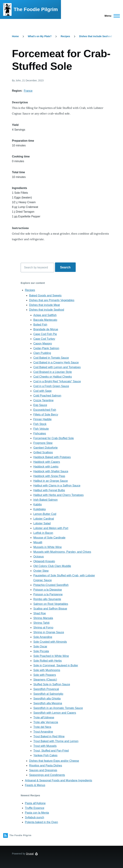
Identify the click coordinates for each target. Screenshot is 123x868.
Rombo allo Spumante (47, 599)
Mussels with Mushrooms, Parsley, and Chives (62, 552)
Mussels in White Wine (47, 547)
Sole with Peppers (45, 675)
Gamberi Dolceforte (45, 448)
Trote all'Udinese (44, 717)
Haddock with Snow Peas (49, 476)
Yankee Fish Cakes (45, 755)
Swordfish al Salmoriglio (48, 694)
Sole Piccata (41, 651)
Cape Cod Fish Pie (45, 334)
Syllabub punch (34, 817)
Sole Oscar (40, 646)
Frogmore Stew (43, 443)
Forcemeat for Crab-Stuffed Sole (54, 438)
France (28, 91)
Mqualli (38, 542)
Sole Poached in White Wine (51, 656)
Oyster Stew (41, 571)
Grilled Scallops (43, 452)
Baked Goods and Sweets (45, 295)
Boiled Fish (40, 325)
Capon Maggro (43, 344)
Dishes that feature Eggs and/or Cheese (54, 761)
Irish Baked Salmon (45, 500)
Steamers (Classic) (45, 680)
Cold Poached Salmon (47, 396)
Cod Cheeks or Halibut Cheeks (53, 377)
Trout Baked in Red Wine (49, 736)
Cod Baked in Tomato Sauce (51, 358)
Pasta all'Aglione (35, 803)
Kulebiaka (39, 509)
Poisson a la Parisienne (48, 594)
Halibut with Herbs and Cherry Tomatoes (58, 495)
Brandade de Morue (46, 329)
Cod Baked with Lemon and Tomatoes (57, 367)
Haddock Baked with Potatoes (52, 457)
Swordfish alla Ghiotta (47, 699)
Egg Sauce (40, 405)
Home (15, 36)
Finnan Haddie (42, 419)
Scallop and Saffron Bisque (50, 609)
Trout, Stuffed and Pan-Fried (51, 751)
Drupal (30, 854)
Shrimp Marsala (43, 618)
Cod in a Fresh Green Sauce (51, 386)
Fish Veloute (41, 429)
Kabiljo (37, 504)
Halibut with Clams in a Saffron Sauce (57, 486)
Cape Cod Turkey (44, 339)
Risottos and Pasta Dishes (46, 766)
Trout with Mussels (45, 746)
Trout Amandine (43, 732)
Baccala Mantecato (45, 320)
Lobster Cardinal (44, 519)
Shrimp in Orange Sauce (49, 632)
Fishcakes (40, 433)
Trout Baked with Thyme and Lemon (56, 741)
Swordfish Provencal (46, 689)
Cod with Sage (42, 391)
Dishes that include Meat (44, 305)
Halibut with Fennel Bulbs (49, 490)
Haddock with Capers (47, 462)
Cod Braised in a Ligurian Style (53, 372)
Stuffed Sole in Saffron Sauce (52, 684)
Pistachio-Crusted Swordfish (51, 585)
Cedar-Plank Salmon (46, 348)
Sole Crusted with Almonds (50, 642)
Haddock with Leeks (46, 467)
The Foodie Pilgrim (36, 9)
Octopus (39, 557)
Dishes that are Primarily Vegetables (52, 300)
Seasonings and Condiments (47, 775)
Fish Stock (40, 424)
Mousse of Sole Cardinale (49, 538)
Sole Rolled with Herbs (47, 661)
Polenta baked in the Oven (41, 822)
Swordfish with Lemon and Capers (55, 713)
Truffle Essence (35, 808)
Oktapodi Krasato (44, 561)
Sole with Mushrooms (47, 670)
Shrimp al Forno (43, 628)
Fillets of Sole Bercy (46, 415)
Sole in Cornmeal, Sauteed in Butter (56, 665)
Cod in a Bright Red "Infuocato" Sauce (57, 381)
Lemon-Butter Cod (45, 514)
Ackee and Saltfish (45, 315)
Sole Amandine (43, 637)
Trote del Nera (42, 727)
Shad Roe (40, 613)
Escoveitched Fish (45, 410)
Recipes (65, 36)
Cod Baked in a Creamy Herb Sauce (56, 362)
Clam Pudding (42, 353)
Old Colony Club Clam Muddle (52, 566)
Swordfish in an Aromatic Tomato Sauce (58, 708)
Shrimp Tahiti (41, 623)
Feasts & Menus (35, 785)
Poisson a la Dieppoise (48, 590)
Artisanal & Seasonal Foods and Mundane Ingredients (58, 780)
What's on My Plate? (40, 36)
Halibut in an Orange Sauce (51, 481)
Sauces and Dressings (43, 770)
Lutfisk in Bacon (43, 533)
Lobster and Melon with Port (51, 528)
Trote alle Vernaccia (46, 722)
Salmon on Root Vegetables (51, 604)
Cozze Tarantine (43, 400)
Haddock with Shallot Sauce (51, 471)
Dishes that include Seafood (96, 36)
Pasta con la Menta (37, 813)
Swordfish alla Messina (48, 703)
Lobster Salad (42, 523)
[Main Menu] (111, 16)
